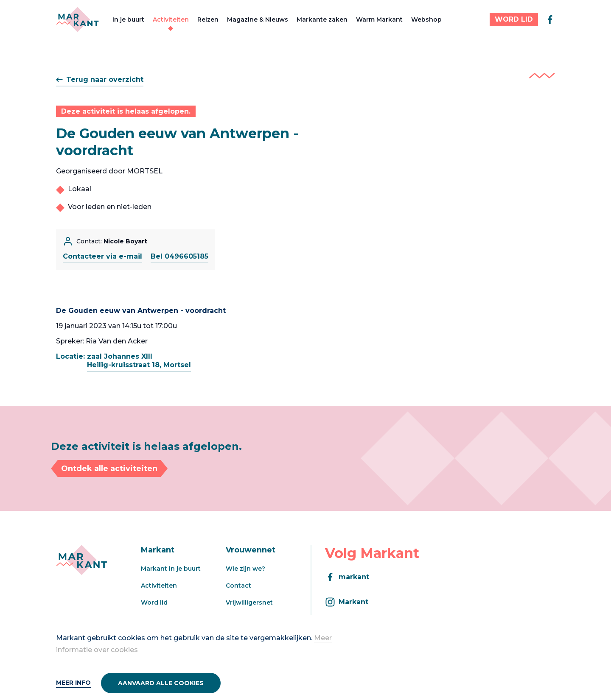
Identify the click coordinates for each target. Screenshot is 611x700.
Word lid (154, 602)
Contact (238, 586)
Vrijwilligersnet (249, 602)
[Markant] (77, 20)
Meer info (73, 683)
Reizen (208, 20)
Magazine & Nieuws (258, 20)
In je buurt (128, 20)
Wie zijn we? (245, 569)
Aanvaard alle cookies (161, 683)
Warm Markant (379, 20)
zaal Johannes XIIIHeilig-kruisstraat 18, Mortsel (139, 361)
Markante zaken (322, 20)
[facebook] (550, 20)
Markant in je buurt (171, 569)
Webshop (426, 20)
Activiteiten (171, 20)
